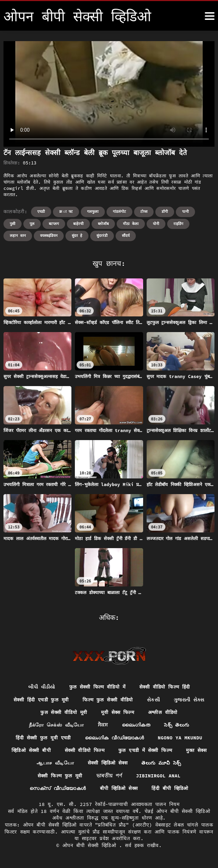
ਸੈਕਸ (103, 726)
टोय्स (144, 212)
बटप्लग (54, 224)
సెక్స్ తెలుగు (177, 726)
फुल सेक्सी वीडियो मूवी (63, 713)
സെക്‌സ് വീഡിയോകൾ (57, 790)
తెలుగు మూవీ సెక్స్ (179, 764)
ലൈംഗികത (136, 726)
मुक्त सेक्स (29, 764)
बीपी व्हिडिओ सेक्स (119, 790)
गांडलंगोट (119, 212)
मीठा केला (131, 224)
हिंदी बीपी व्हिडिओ (170, 790)
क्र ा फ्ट (66, 212)
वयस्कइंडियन (49, 236)
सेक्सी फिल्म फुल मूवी (59, 777)
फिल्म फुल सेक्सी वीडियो (108, 700)
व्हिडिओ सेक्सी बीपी (48, 751)
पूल (32, 224)
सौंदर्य (126, 236)
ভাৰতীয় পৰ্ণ (109, 777)
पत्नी (185, 212)
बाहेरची (78, 224)
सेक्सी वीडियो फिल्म (102, 751)
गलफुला (93, 212)
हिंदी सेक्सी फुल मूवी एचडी (42, 739)
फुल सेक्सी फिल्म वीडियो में (97, 687)
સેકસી (154, 700)
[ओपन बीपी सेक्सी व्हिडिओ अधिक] (210, 16)
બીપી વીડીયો (41, 687)
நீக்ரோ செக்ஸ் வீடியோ (56, 726)
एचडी (41, 212)
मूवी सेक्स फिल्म (118, 713)
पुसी (13, 224)
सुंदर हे (77, 236)
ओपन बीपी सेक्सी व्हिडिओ (91, 847)
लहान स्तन (18, 236)
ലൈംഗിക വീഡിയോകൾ (114, 739)
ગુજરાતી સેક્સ (190, 700)
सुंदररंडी (102, 236)
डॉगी (165, 212)
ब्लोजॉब (103, 224)
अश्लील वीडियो (163, 713)
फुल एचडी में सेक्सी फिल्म (163, 751)
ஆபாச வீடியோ (72, 764)
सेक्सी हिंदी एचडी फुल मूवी (41, 700)
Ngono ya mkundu (180, 739)
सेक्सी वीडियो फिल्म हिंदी (165, 687)
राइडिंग (178, 224)
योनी (156, 224)
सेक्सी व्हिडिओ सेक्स (125, 764)
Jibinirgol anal (159, 777)
